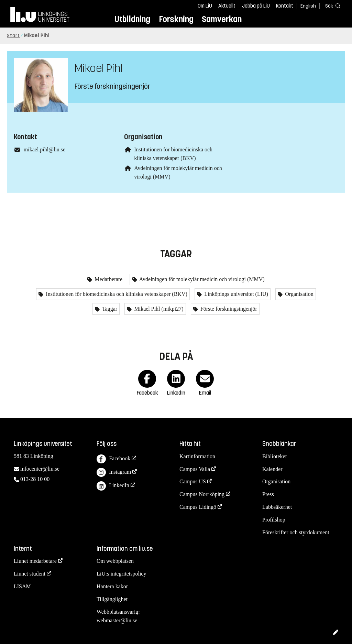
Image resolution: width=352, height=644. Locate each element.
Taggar (109, 309)
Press (268, 494)
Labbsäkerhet (277, 507)
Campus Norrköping (202, 494)
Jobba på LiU (256, 6)
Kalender (272, 469)
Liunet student (30, 574)
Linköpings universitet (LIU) (235, 294)
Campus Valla (195, 469)
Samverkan (222, 19)
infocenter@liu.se (40, 469)
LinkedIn (113, 486)
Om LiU (205, 6)
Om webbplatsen (115, 561)
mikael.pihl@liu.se (45, 149)
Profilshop (274, 520)
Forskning (176, 19)
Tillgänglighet (112, 599)
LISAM (22, 586)
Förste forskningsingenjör (228, 309)
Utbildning (132, 19)
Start (13, 36)
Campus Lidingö (198, 507)
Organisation (298, 294)
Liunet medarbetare (35, 561)
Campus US (193, 481)
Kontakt (285, 6)
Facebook (113, 459)
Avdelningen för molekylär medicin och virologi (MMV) (201, 279)
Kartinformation (197, 456)
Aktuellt (227, 6)
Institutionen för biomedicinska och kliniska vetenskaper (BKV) (116, 294)
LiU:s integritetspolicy (121, 574)
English (308, 6)
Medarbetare (108, 279)
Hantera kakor (112, 586)
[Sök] (331, 6)
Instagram (114, 473)
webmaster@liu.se (117, 620)
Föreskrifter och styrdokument (296, 532)
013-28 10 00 (35, 479)
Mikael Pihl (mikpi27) (158, 309)
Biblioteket (274, 456)
